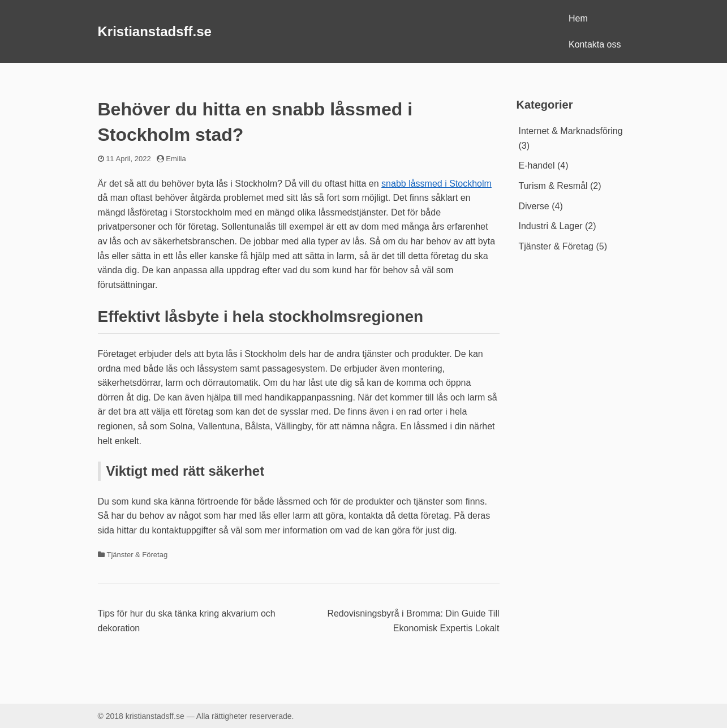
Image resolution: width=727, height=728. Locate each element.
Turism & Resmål (553, 186)
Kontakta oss (595, 44)
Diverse (534, 206)
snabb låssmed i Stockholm (436, 184)
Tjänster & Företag (137, 555)
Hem (578, 18)
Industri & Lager (551, 226)
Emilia (176, 159)
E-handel (537, 165)
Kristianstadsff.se (155, 31)
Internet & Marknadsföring (571, 131)
